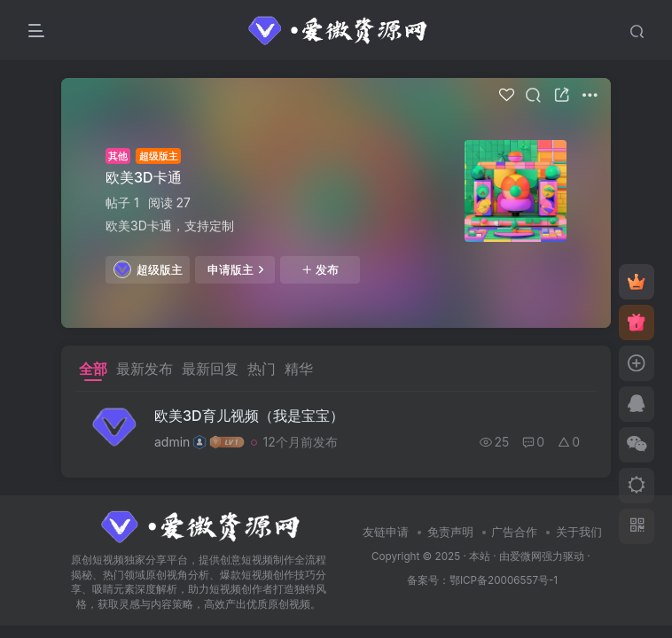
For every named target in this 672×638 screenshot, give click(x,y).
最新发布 (145, 369)
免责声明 (450, 532)
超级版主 (148, 269)
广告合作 (514, 532)
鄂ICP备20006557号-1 (504, 580)
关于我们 (579, 532)
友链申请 (386, 532)
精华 (299, 369)
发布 (320, 270)
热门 (262, 369)
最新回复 (210, 369)
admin (172, 442)
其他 (118, 156)
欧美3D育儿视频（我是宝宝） (249, 416)
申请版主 (235, 269)
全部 (93, 369)
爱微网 (526, 556)
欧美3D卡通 (144, 177)
